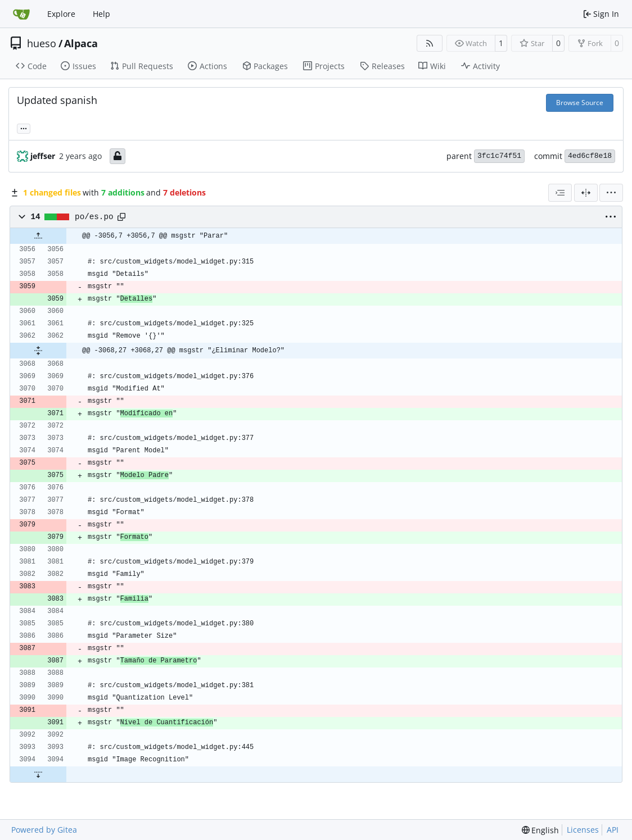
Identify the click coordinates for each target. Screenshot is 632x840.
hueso (42, 43)
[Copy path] (121, 217)
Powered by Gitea (44, 830)
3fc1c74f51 (499, 156)
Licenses (583, 830)
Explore (61, 14)
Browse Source (580, 103)
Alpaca (81, 43)
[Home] (21, 14)
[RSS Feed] (430, 43)
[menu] (611, 193)
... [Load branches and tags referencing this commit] (24, 128)
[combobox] (560, 193)
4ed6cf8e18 (590, 156)
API (613, 830)
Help (101, 14)
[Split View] (586, 193)
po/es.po (94, 217)
